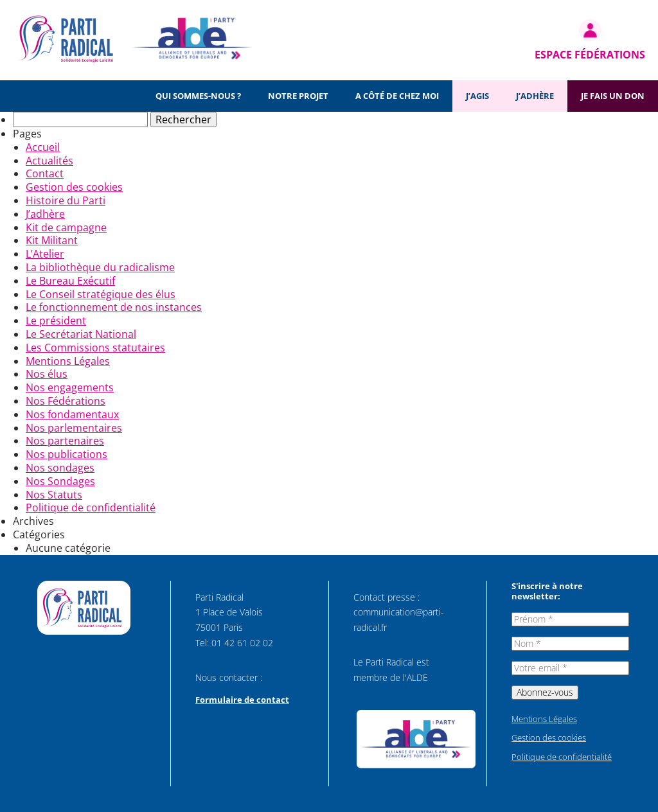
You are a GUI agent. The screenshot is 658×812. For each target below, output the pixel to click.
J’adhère (535, 96)
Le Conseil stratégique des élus (101, 294)
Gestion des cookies (74, 187)
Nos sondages (60, 468)
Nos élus (47, 374)
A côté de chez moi (397, 96)
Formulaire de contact (242, 700)
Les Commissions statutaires (95, 348)
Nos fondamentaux (72, 414)
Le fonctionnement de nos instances (114, 307)
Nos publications (67, 454)
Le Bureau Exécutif (70, 281)
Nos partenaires (65, 441)
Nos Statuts (54, 495)
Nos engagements (70, 387)
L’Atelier (45, 254)
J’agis (477, 96)
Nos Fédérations (66, 401)
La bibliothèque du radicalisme (100, 267)
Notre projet (298, 96)
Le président (56, 321)
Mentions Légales (68, 361)
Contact (45, 173)
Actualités (49, 161)
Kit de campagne (66, 227)
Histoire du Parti (66, 200)
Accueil (43, 147)
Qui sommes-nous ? (198, 96)
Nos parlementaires (74, 428)
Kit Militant (52, 240)
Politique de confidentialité (91, 507)
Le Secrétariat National (81, 334)
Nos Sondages (60, 481)
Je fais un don (613, 96)
